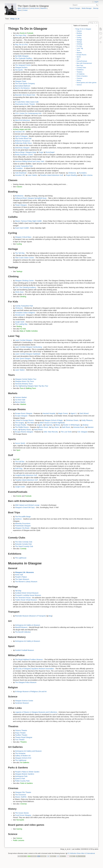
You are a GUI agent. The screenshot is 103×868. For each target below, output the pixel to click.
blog (50, 616)
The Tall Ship (20, 253)
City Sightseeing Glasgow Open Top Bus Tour (32, 386)
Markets (79, 53)
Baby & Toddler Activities (29, 331)
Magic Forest (63, 413)
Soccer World (20, 443)
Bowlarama (19, 196)
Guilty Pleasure (87, 420)
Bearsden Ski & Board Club (25, 95)
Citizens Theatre (21, 730)
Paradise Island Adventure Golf (51, 175)
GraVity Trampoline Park (24, 306)
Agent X (74, 413)
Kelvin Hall (19, 575)
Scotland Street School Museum (27, 593)
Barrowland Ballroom (23, 86)
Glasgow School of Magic (53, 420)
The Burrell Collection (23, 632)
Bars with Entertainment (84, 63)
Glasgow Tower (21, 81)
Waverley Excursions (23, 523)
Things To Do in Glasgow (83, 29)
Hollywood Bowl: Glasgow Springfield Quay (31, 198)
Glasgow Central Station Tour (26, 379)
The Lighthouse (21, 558)
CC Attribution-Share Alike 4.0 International (81, 853)
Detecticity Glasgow (22, 148)
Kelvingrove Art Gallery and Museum (28, 751)
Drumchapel (50, 152)
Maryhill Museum (21, 627)
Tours (78, 50)
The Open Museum (22, 579)
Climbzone (72, 173)
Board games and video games (87, 83)
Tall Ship (18, 591)
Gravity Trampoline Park (24, 166)
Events (22, 33)
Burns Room (44, 427)
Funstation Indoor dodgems (25, 313)
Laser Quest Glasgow (23, 358)
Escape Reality (21, 425)
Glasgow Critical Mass (23, 237)
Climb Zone (19, 292)
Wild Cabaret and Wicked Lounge (27, 505)
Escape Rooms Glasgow (24, 432)
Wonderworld (20, 315)
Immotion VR (20, 132)
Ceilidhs (79, 35)
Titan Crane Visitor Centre (24, 258)
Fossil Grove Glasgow (23, 815)
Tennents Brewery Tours (24, 384)
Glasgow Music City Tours (24, 381)
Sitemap (96, 8)
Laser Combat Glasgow (24, 340)
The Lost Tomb (66, 432)
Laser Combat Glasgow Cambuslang (28, 347)
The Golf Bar (20, 462)
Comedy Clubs (81, 68)
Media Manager (87, 8)
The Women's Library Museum (26, 582)
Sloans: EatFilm (21, 797)
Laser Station (32, 175)
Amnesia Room (79, 427)
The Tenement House (23, 598)
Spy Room (55, 427)
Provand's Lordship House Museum (28, 595)
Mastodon (43, 8)
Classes (79, 31)
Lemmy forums (34, 8)
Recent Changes (75, 8)
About (20, 10)
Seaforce (18, 519)
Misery (58, 425)
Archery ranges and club (22, 129)
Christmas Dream (72, 420)
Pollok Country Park (22, 781)
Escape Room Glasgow (24, 413)
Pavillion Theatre (21, 735)
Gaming (19, 829)
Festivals (30, 33)
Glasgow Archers (21, 67)
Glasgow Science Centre (24, 701)
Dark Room (66, 427)
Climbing (79, 44)
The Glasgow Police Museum (26, 682)
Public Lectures (19, 840)
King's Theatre (20, 733)
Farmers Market (21, 397)
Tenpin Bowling (71, 175)
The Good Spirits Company (25, 84)
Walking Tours (31, 388)
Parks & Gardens (82, 76)
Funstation (19, 168)
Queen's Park (20, 779)
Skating (19, 326)
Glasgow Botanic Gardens (25, 774)
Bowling (79, 33)
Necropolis (19, 70)
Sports (79, 57)
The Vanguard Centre (23, 65)
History (79, 80)
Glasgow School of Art (23, 758)
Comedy (23, 549)
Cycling (79, 38)
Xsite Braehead (21, 173)
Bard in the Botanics (22, 88)
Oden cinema (88, 175)
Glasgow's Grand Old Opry (25, 507)
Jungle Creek (20, 487)
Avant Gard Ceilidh (22, 228)
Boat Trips (80, 65)
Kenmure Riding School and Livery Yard (30, 161)
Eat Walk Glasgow (22, 56)
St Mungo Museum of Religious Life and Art (31, 692)
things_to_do (15, 19)
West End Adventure (23, 120)
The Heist (31, 423)
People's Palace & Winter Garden (27, 772)
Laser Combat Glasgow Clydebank (28, 354)
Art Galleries (80, 74)
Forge (41, 152)
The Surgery (20, 423)
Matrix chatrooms (23, 8)
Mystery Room (26, 430)
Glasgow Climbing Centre (24, 281)
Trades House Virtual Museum (26, 600)
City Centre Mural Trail (23, 138)
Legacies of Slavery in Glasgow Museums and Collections (36, 712)
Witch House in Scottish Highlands (52, 423)
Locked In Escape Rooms (24, 420)
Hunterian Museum (22, 703)
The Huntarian (20, 753)
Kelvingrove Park (21, 776)
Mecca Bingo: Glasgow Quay (26, 152)
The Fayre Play (21, 35)
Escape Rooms (81, 55)
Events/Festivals (82, 61)
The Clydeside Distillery (24, 58)
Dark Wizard (84, 413)
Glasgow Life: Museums (24, 572)
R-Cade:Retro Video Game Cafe (27, 102)
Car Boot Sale (20, 400)
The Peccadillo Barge (23, 517)
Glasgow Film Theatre (23, 792)
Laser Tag (80, 48)
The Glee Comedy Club (24, 542)
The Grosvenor (21, 795)
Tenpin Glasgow (21, 205)
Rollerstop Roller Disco (23, 143)
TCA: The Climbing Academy (26, 287)
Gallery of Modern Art (23, 756)
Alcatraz (86, 425)
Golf (78, 59)
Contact (25, 10)
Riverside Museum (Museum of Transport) (30, 616)
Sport (18, 450)
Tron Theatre (20, 740)
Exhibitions (80, 70)
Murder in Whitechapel (71, 425)
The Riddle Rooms (22, 427)
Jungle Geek (20, 322)
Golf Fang (19, 469)
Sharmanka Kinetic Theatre (25, 104)
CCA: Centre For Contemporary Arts (28, 113)
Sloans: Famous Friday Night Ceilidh (28, 221)
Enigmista (49, 425)
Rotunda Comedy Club (23, 544)
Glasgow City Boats (22, 528)
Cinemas (79, 78)
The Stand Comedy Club (24, 546)
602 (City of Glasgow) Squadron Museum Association (34, 669)
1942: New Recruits (51, 432)
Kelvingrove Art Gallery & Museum (28, 625)
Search (97, 5)
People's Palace (21, 577)
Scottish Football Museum (24, 650)
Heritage (79, 40)
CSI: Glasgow (82, 432)
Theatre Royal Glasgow (24, 737)
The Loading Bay (21, 324)
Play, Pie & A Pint (21, 45)
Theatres (79, 72)
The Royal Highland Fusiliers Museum (29, 659)
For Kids (79, 46)
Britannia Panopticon (23, 141)
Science (79, 85)
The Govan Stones (22, 813)
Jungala (39, 425)
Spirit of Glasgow (21, 136)
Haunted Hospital (49, 413)
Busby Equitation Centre (24, 155)
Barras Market (20, 402)
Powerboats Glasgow (23, 526)
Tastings (79, 42)
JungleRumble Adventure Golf (26, 475)
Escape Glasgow (21, 416)
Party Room (38, 430)
